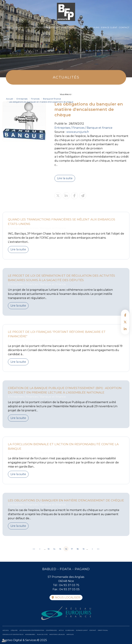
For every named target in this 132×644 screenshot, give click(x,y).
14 (54, 549)
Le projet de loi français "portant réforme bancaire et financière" (57, 334)
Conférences (69, 27)
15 (60, 549)
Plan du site (42, 634)
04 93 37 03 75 (69, 585)
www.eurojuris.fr (78, 132)
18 (78, 549)
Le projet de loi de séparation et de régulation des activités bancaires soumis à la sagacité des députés (61, 278)
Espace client (109, 27)
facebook (125, 315)
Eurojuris (93, 27)
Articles (70, 634)
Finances (35, 99)
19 (84, 549)
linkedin (125, 329)
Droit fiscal (103, 630)
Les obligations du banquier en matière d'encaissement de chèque (41, 102)
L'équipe (19, 27)
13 (49, 549)
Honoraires (30, 634)
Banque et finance (52, 99)
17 (72, 549)
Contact (124, 27)
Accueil (7, 27)
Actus (82, 27)
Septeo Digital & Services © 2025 (25, 640)
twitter (125, 322)
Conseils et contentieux (13, 634)
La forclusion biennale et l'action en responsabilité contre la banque (63, 446)
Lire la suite (65, 178)
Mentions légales (57, 634)
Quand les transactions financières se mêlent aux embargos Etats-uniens (62, 222)
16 (66, 549)
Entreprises (22, 99)
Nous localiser (68, 598)
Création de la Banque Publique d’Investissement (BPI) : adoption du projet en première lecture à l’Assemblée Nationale (65, 390)
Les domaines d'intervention (42, 27)
